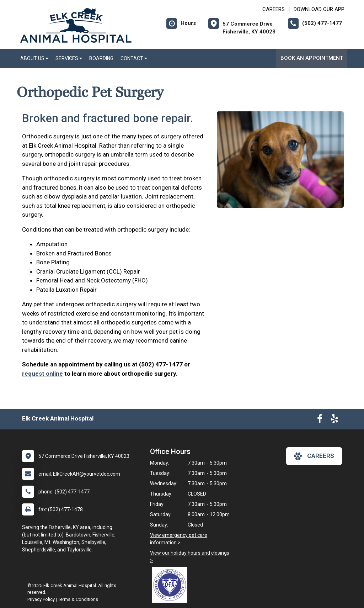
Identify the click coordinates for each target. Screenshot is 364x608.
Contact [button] (134, 58)
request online (42, 374)
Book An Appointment (312, 58)
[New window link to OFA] (171, 585)
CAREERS (274, 9)
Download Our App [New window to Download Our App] (319, 9)
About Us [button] (34, 58)
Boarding (101, 58)
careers (314, 456)
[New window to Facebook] (320, 420)
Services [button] (69, 58)
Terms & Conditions (78, 599)
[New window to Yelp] (334, 420)
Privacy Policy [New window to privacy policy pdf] (41, 599)
